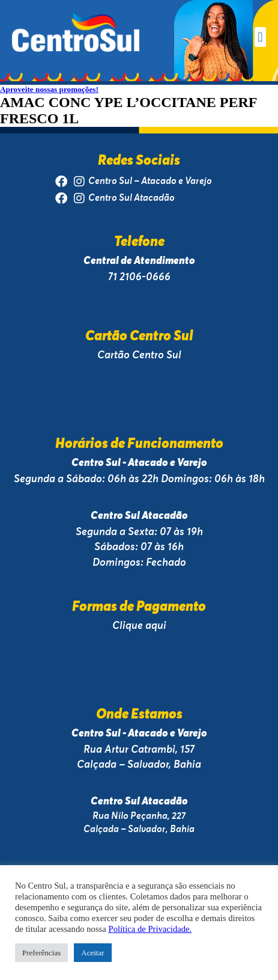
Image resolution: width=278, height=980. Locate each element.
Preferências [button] (41, 953)
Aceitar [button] (92, 953)
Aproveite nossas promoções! (49, 89)
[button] (260, 37)
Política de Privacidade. (150, 929)
